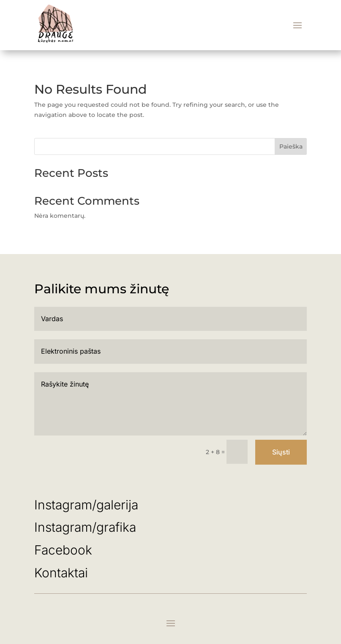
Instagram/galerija (88, 505)
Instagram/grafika (85, 527)
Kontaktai (61, 573)
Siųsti (281, 452)
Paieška (291, 146)
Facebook (63, 550)
